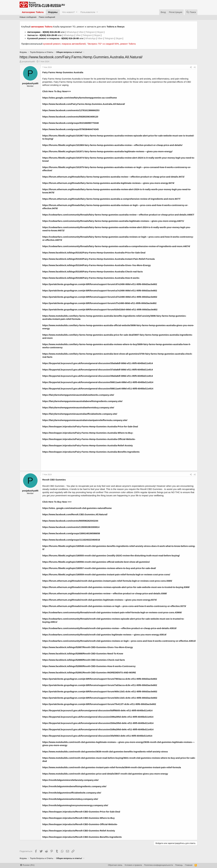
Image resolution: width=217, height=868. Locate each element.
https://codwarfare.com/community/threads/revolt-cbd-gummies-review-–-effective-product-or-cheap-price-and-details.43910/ (109, 628)
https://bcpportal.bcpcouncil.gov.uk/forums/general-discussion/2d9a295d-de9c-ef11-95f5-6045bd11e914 (98, 729)
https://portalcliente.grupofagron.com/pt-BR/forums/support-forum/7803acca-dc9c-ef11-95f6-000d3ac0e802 (100, 679)
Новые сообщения (28, 17)
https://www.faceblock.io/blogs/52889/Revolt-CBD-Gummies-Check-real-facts (84, 660)
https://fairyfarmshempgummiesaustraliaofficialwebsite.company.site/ (80, 414)
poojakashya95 (28, 62)
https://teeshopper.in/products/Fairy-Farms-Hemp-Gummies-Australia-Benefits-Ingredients (91, 452)
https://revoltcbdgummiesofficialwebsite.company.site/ (72, 793)
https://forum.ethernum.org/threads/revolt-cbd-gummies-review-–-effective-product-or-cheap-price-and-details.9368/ (105, 593)
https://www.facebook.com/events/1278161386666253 (71, 110)
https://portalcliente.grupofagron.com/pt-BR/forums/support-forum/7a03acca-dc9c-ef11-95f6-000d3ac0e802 (100, 685)
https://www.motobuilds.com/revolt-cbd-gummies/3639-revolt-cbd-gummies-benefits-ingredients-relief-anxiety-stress (105, 752)
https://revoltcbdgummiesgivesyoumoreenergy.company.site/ (75, 805)
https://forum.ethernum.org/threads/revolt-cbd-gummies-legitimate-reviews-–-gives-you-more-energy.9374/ (100, 600)
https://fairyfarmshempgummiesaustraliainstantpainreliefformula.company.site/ (85, 420)
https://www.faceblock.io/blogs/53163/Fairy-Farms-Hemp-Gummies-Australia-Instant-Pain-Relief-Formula (98, 259)
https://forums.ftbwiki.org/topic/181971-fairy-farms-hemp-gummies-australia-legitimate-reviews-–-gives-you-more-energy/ (107, 151)
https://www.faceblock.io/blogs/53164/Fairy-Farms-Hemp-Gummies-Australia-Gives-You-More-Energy (97, 265)
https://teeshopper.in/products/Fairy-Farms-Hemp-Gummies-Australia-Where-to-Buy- (88, 433)
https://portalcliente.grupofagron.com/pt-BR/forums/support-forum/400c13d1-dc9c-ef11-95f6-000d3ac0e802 (100, 691)
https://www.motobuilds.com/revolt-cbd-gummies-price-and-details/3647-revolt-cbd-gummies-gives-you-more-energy (105, 774)
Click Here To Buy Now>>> (57, 91)
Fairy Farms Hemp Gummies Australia (63, 72)
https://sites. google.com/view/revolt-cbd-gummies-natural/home (77, 508)
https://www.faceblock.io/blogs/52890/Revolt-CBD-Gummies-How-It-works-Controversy (89, 666)
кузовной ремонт (52, 44)
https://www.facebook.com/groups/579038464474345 (71, 129)
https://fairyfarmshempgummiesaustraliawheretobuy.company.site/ (78, 408)
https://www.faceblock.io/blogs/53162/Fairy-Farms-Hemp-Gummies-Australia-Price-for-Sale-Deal (94, 253)
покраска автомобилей (74, 44)
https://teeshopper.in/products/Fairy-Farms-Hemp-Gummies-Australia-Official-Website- (89, 439)
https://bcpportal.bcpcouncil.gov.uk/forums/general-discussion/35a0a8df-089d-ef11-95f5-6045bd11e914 (98, 363)
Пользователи (88, 12)
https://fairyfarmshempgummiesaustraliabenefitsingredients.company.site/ (82, 401)
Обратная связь (115, 865)
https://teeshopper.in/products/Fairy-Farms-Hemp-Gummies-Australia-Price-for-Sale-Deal (90, 426)
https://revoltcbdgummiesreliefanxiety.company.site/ (70, 780)
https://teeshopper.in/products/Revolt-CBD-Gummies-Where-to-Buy (79, 818)
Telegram (91, 32)
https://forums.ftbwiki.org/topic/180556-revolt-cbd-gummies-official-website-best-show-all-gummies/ (96, 562)
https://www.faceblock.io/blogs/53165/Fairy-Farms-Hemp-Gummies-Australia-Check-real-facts (93, 272)
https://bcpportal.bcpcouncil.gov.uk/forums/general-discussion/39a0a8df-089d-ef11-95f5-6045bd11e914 (98, 376)
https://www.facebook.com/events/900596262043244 (70, 521)
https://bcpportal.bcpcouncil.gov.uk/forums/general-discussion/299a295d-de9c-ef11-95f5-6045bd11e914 (98, 717)
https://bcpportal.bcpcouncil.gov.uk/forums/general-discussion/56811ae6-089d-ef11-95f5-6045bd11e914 (98, 382)
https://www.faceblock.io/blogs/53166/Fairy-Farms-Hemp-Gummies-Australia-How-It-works (91, 278)
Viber (81, 32)
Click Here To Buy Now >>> (57, 502)
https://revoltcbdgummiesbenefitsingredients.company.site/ (74, 786)
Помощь (179, 865)
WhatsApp (72, 32)
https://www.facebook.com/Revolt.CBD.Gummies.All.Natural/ (75, 514)
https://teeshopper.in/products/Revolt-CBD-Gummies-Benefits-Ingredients (82, 837)
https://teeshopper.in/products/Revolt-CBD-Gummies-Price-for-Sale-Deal (81, 812)
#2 (195, 475)
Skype (100, 32)
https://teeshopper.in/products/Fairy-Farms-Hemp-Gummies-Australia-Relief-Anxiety (88, 445)
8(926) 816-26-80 (51, 32)
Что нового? (68, 12)
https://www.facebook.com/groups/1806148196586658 (71, 533)
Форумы (53, 12)
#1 (195, 67)
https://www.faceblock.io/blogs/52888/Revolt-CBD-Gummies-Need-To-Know (83, 654)
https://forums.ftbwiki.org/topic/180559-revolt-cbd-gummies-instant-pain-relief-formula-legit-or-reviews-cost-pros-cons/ (106, 574)
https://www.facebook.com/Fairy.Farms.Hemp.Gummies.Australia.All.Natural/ (84, 104)
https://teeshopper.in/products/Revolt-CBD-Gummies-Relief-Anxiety (79, 831)
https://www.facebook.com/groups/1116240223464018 (71, 540)
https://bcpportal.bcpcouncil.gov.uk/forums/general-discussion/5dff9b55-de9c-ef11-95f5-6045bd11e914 (97, 710)
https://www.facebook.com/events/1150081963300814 (71, 527)
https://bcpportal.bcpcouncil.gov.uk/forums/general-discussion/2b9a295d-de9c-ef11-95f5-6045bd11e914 (98, 723)
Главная (189, 865)
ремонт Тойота (128, 44)
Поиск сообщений (47, 17)
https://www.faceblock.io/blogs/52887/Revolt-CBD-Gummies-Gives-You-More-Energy (88, 647)
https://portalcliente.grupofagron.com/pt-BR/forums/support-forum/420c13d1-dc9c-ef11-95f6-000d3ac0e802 (100, 698)
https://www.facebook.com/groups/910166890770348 (71, 123)
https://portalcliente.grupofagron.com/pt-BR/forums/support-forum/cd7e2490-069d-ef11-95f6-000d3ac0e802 (100, 297)
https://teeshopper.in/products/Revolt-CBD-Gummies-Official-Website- (80, 824)
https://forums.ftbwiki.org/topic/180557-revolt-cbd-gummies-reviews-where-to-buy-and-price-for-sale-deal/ (99, 568)
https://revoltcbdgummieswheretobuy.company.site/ (70, 799)
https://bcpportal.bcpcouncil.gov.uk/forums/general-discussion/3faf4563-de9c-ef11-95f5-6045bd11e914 (97, 736)
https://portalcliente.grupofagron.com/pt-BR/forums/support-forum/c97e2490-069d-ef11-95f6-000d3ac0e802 (100, 284)
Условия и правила (133, 865)
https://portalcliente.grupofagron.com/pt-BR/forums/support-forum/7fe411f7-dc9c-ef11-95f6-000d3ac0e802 (99, 704)
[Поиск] (191, 12)
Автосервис (34, 32)
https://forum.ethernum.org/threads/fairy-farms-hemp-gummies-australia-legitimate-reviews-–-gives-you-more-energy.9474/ (108, 183)
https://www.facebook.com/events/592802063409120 (70, 117)
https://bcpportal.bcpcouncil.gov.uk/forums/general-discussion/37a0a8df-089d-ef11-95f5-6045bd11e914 (98, 370)
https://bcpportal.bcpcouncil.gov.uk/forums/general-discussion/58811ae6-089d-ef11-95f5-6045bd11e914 (98, 389)
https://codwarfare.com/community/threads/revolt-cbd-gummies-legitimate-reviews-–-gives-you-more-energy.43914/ (104, 635)
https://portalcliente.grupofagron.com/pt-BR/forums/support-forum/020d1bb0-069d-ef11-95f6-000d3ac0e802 (100, 309)
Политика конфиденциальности (159, 865)
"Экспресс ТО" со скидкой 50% (103, 44)
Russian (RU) (27, 865)
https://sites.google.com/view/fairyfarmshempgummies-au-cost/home (80, 98)
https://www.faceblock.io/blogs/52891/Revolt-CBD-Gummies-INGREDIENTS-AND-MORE (89, 672)
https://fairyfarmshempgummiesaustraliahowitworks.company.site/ (78, 395)
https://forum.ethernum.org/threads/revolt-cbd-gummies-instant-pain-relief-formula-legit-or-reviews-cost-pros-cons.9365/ (107, 581)
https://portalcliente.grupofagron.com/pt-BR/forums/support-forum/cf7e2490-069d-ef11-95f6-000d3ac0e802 (99, 303)
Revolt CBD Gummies (53, 486)
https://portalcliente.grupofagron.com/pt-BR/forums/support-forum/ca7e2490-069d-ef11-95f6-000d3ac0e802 (100, 291)
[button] (77, 12)
